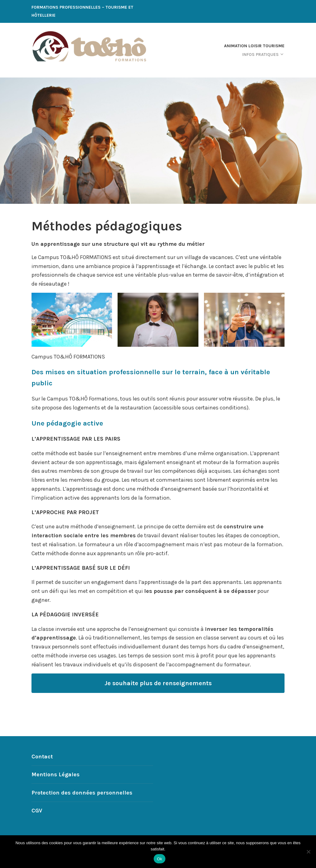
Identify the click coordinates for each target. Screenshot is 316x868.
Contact (42, 757)
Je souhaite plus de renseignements (158, 683)
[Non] (308, 852)
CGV (37, 811)
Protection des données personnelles (82, 793)
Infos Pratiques (260, 55)
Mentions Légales (56, 774)
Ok (159, 859)
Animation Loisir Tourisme (254, 46)
